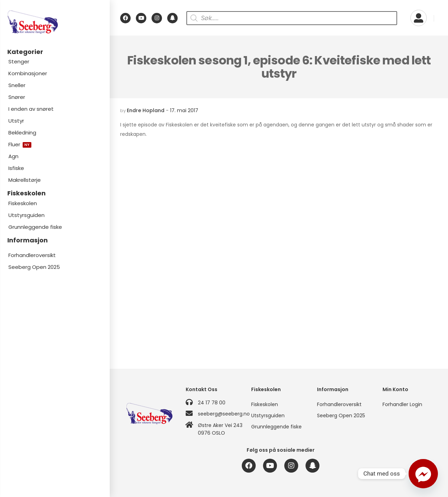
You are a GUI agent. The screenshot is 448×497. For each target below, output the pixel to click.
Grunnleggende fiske (35, 227)
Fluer (20, 144)
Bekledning (22, 133)
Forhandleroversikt (32, 255)
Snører (17, 97)
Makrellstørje (25, 180)
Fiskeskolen (23, 203)
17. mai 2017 (184, 110)
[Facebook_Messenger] (423, 474)
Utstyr (16, 121)
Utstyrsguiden (26, 215)
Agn (13, 156)
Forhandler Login (402, 404)
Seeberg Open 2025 (34, 267)
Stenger (19, 61)
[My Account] (419, 18)
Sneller (17, 85)
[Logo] (55, 22)
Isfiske (16, 168)
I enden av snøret (31, 109)
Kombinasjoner (28, 73)
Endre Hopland (146, 110)
